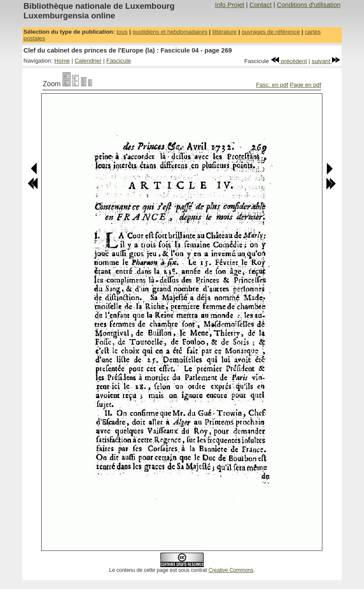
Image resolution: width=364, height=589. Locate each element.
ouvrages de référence (270, 32)
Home (62, 61)
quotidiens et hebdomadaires (170, 32)
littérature (225, 32)
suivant (326, 61)
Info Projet (230, 5)
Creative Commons (231, 570)
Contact (261, 5)
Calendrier (88, 61)
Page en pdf (306, 85)
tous (122, 32)
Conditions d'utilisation (309, 5)
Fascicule (119, 61)
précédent (289, 61)
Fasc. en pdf (272, 85)
